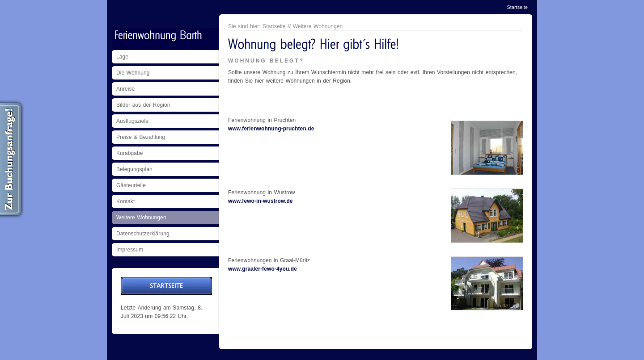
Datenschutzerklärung (143, 234)
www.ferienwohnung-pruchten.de (271, 129)
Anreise (125, 89)
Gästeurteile (131, 185)
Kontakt (125, 201)
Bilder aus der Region (143, 105)
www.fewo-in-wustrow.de (261, 201)
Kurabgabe (130, 153)
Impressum (130, 250)
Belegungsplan (134, 169)
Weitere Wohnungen (141, 218)
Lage (122, 57)
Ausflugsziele (132, 121)
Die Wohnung (133, 73)
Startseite (517, 7)
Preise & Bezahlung (141, 137)
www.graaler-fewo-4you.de (263, 269)
